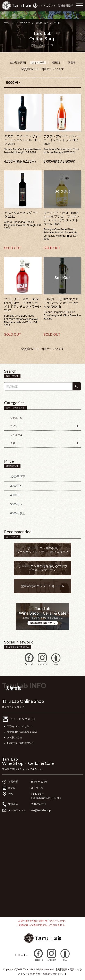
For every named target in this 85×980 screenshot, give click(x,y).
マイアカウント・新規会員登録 (56, 6)
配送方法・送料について (21, 743)
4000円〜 (16, 495)
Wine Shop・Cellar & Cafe (28, 763)
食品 (13, 443)
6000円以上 (18, 513)
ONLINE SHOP (23, 23)
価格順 (56, 63)
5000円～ (58, 23)
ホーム (7, 23)
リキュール (16, 435)
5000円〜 (16, 504)
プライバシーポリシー (19, 726)
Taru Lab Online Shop (23, 701)
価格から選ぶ (42, 23)
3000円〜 (16, 486)
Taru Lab (10, 759)
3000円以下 (18, 477)
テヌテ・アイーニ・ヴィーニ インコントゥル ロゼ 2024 (62, 140)
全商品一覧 (16, 418)
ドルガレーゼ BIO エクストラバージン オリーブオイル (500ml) (61, 303)
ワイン (14, 426)
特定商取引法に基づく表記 (22, 732)
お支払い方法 (15, 737)
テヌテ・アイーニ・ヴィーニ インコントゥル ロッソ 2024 (23, 140)
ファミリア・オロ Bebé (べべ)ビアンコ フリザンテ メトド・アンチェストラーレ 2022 (62, 218)
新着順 (72, 63)
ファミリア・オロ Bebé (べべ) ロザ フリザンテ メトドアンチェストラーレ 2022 (23, 305)
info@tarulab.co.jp (41, 810)
